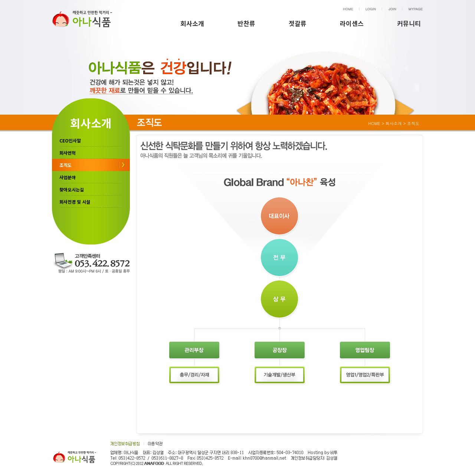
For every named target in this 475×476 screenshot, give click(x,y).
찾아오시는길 (72, 189)
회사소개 (192, 23)
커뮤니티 (409, 23)
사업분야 (68, 177)
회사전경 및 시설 (75, 202)
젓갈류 (298, 23)
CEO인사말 (70, 140)
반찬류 (246, 23)
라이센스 (352, 23)
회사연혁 (68, 153)
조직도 (65, 165)
